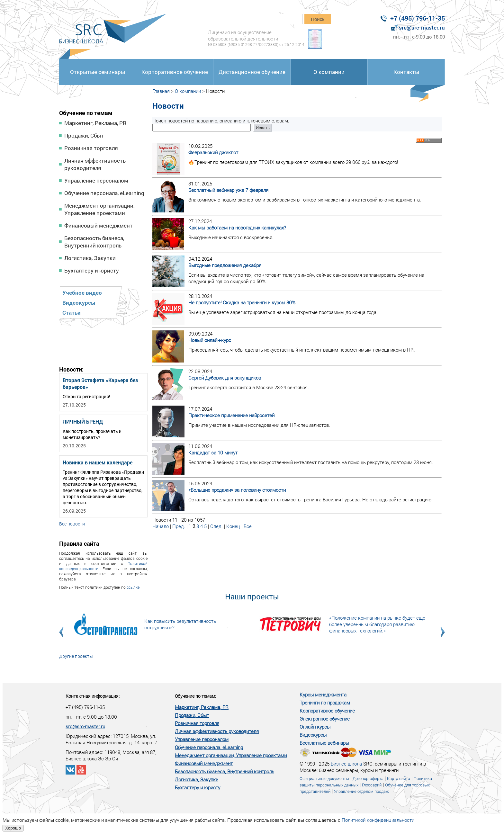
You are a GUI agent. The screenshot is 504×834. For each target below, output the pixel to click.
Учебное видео (82, 293)
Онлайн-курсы (315, 727)
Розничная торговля (91, 148)
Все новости (72, 524)
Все (248, 526)
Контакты (406, 72)
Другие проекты (76, 656)
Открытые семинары (98, 72)
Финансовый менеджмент (99, 225)
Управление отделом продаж (361, 791)
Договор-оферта (368, 778)
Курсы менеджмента (323, 695)
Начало (161, 526)
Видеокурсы (79, 303)
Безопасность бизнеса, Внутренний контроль (94, 242)
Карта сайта (399, 778)
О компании (329, 72)
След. (216, 526)
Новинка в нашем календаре (98, 462)
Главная (161, 91)
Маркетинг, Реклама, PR (95, 123)
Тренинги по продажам (325, 703)
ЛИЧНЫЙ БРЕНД (83, 421)
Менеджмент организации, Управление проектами (99, 209)
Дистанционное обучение (252, 72)
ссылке (133, 587)
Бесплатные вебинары (324, 743)
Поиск (318, 19)
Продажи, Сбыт (84, 135)
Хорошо (13, 828)
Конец (233, 526)
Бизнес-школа (346, 764)
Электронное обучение (325, 719)
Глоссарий (372, 785)
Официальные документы (324, 778)
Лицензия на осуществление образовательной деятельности (257, 38)
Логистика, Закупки (90, 258)
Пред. (179, 526)
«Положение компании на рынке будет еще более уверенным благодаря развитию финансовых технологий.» (377, 624)
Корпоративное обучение (175, 72)
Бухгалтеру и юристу (92, 270)
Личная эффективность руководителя (95, 164)
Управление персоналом (96, 180)
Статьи (72, 313)
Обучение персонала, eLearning (104, 193)
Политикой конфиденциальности (378, 820)
